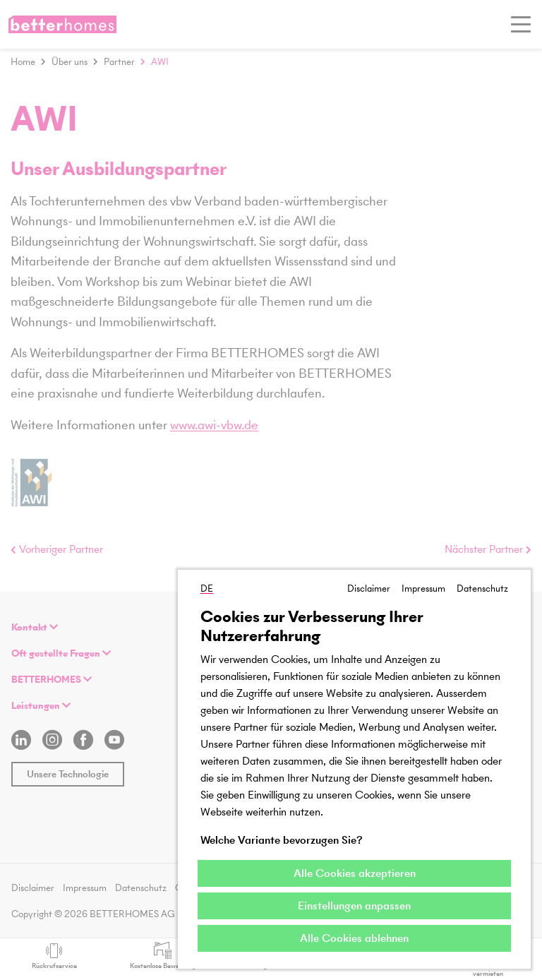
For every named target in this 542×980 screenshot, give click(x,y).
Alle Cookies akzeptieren (355, 873)
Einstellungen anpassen (354, 906)
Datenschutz (482, 588)
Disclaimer (369, 588)
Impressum (423, 588)
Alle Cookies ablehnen (354, 938)
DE (207, 588)
